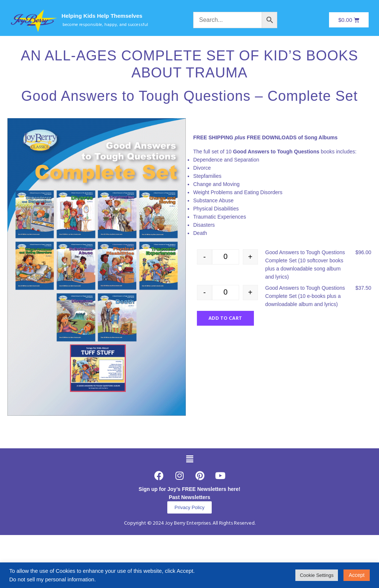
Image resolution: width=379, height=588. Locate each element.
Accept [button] (357, 575)
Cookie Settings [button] (317, 575)
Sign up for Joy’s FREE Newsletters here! (190, 489)
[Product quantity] (226, 257)
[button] (189, 459)
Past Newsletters (189, 497)
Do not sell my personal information (52, 579)
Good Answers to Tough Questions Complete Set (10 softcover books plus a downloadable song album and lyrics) (305, 265)
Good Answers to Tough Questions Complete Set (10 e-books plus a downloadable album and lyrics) (305, 296)
